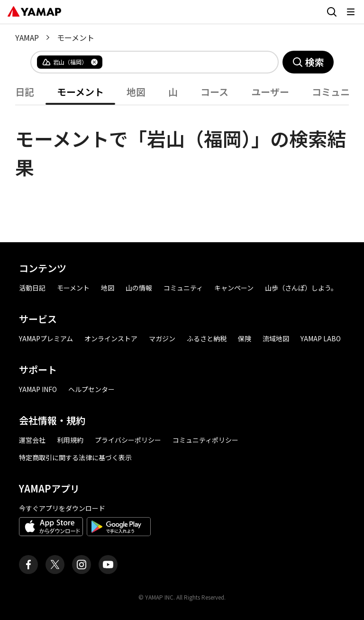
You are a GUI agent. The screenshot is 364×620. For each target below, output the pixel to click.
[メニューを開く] (351, 12)
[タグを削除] (94, 62)
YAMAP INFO (38, 389)
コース (214, 92)
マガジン (162, 338)
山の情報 (139, 288)
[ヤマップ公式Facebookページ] (28, 565)
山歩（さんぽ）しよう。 (301, 288)
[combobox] (182, 62)
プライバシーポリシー (128, 440)
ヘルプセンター (91, 389)
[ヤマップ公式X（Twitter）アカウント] (55, 565)
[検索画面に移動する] (332, 12)
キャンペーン (234, 288)
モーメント (80, 92)
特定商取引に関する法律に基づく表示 (75, 457)
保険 (245, 338)
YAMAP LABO (321, 338)
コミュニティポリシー (205, 440)
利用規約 (70, 440)
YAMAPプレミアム (46, 338)
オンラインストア (111, 338)
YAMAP (27, 37)
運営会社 (32, 440)
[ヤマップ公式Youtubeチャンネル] (108, 565)
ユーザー (270, 92)
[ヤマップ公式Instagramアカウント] (82, 565)
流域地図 (276, 338)
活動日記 (32, 288)
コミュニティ (183, 288)
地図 (136, 92)
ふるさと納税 (207, 338)
